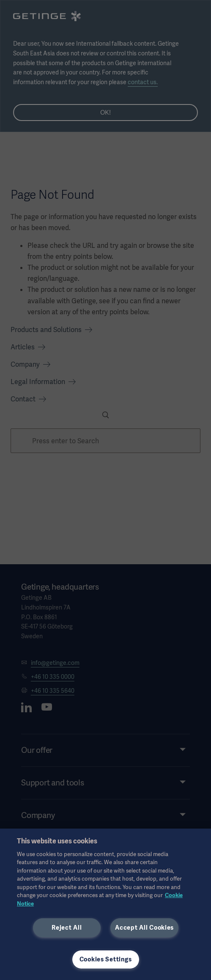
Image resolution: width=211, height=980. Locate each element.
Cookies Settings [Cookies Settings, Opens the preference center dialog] (106, 959)
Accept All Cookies (144, 928)
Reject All (67, 928)
